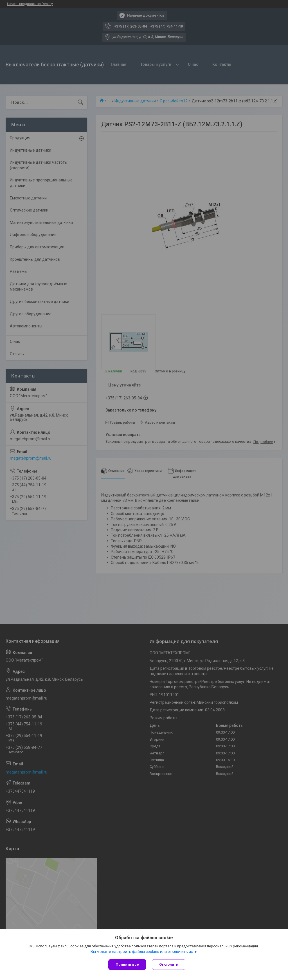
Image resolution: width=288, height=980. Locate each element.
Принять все (127, 964)
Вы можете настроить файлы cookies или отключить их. (142, 952)
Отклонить (169, 964)
